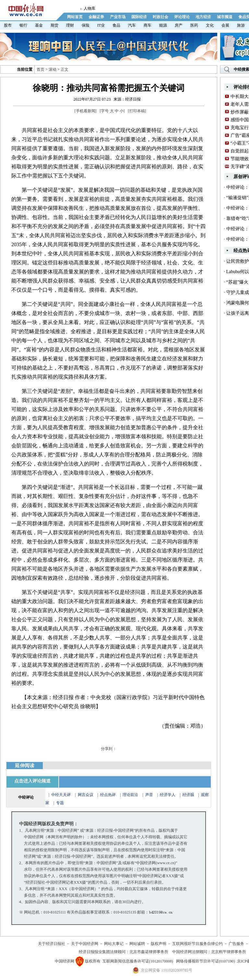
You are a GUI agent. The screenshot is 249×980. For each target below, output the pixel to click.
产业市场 (118, 17)
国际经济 (139, 17)
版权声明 (159, 944)
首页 (41, 69)
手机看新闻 (86, 111)
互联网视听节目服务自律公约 (197, 944)
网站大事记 (114, 944)
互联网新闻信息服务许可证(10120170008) (138, 961)
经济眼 (188, 795)
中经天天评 (61, 795)
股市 (8, 25)
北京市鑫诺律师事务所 (149, 952)
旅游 (241, 25)
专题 (60, 803)
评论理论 (182, 17)
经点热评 (108, 795)
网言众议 (86, 795)
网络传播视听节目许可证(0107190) (206, 961)
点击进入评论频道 (32, 781)
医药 (194, 25)
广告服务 (236, 944)
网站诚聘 (137, 944)
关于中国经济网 (85, 944)
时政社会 (160, 17)
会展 (225, 25)
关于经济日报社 (52, 944)
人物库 (89, 8)
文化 (210, 25)
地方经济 (203, 17)
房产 (179, 25)
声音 (149, 795)
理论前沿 (131, 795)
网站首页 (75, 17)
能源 (163, 25)
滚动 (53, 69)
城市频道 (225, 17)
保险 (86, 25)
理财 (70, 25)
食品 (116, 25)
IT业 (101, 25)
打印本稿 (137, 111)
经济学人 (168, 795)
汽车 (132, 25)
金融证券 (96, 17)
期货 (54, 25)
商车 (148, 25)
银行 (23, 25)
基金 (39, 25)
